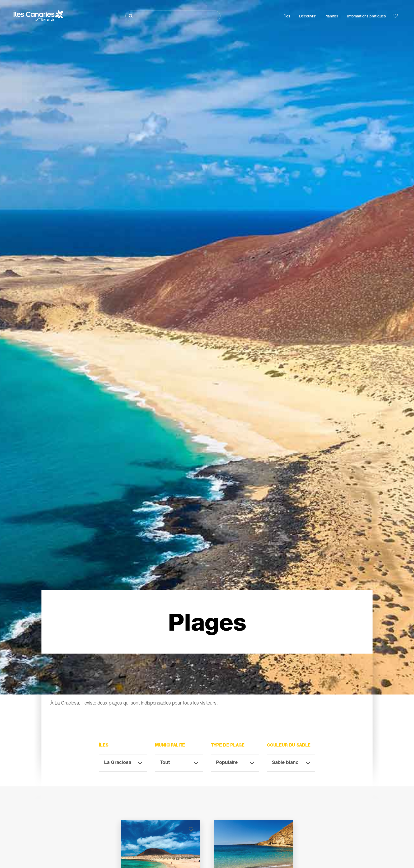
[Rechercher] (173, 16)
